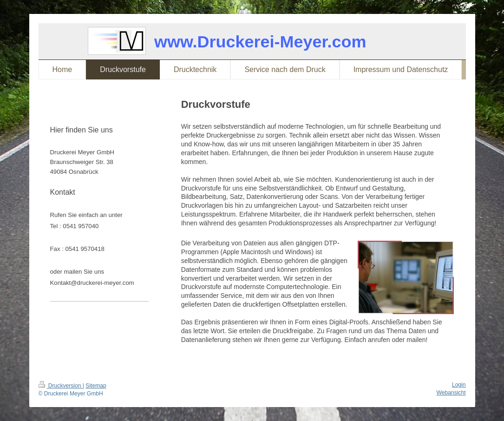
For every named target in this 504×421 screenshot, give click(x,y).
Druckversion (61, 386)
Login (459, 385)
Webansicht (451, 393)
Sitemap (96, 386)
